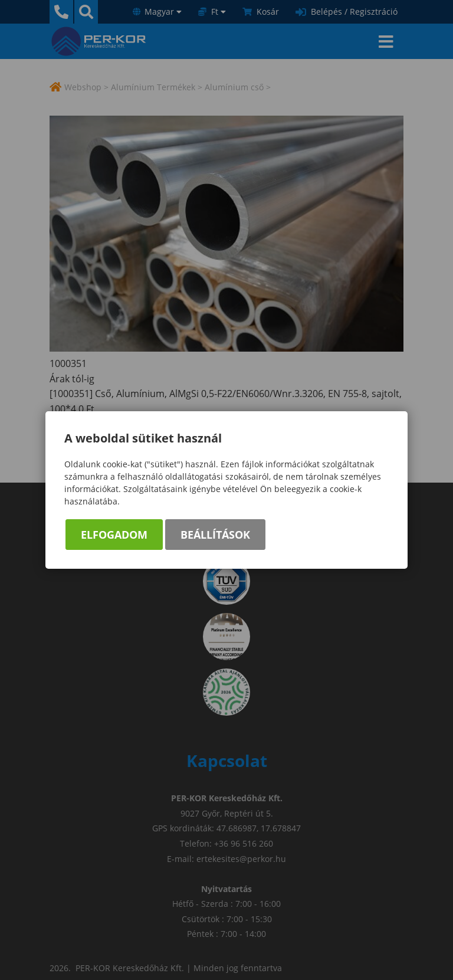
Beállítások (215, 535)
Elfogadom (114, 535)
